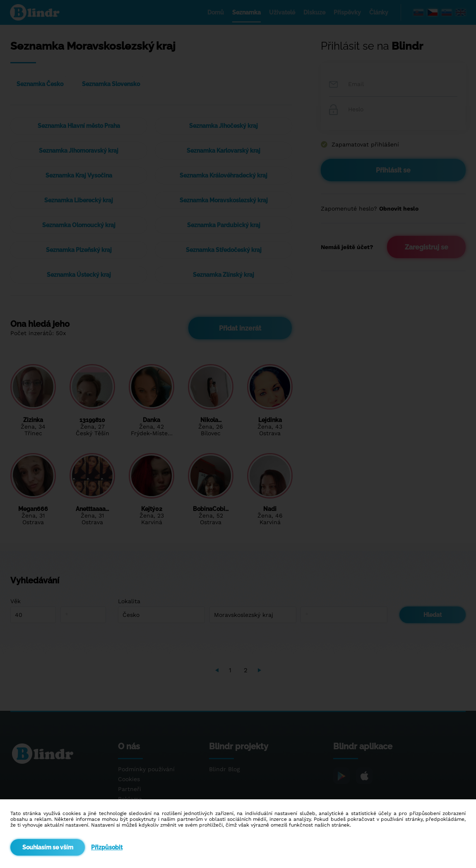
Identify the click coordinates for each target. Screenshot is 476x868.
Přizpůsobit (107, 847)
